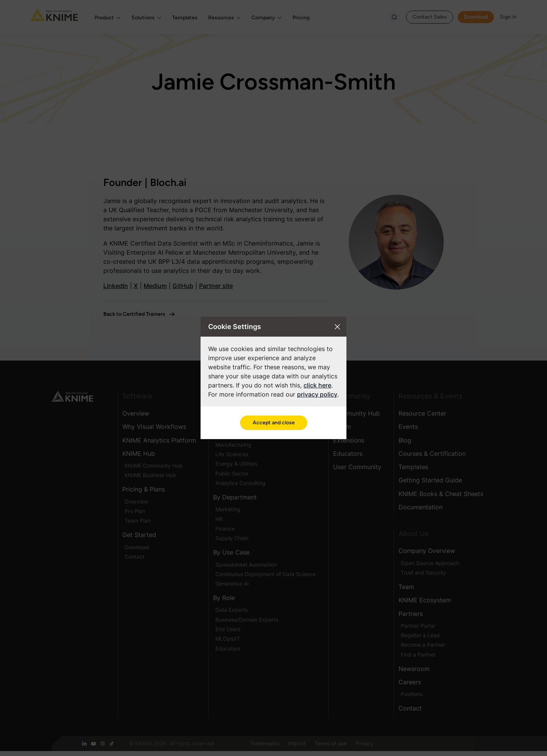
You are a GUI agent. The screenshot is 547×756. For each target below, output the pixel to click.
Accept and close (274, 423)
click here (317, 385)
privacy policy (317, 394)
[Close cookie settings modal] (337, 327)
